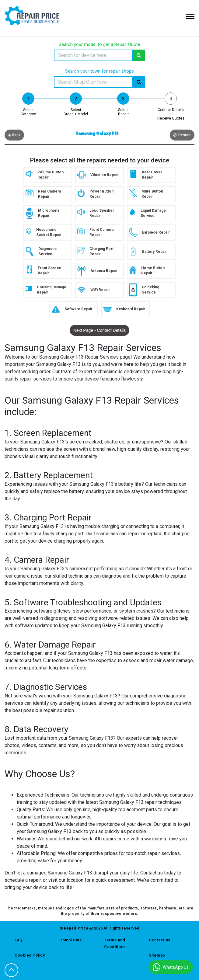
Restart (182, 135)
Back (14, 135)
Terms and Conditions (115, 943)
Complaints (71, 940)
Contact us (160, 940)
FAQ (19, 940)
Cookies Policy (30, 955)
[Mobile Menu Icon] (190, 16)
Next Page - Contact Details (100, 330)
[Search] (93, 55)
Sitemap (157, 955)
